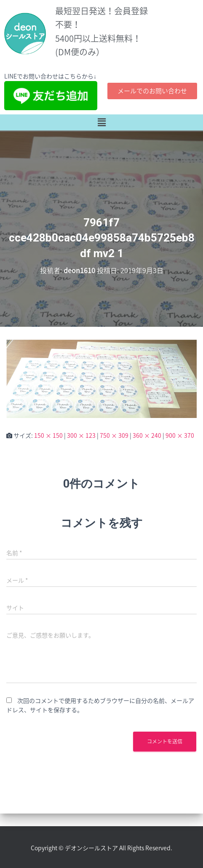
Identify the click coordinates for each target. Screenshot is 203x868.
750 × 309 (114, 435)
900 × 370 (180, 435)
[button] (101, 122)
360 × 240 (147, 435)
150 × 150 (48, 435)
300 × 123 (81, 435)
